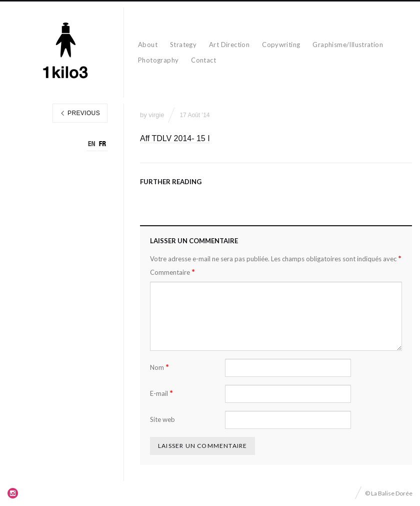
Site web (162, 419)
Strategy (183, 45)
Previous (80, 113)
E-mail (161, 393)
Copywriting (281, 45)
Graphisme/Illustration (348, 45)
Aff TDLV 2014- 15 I (175, 138)
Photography (158, 60)
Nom (159, 367)
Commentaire (172, 272)
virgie (156, 115)
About (148, 45)
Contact (203, 60)
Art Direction (229, 45)
